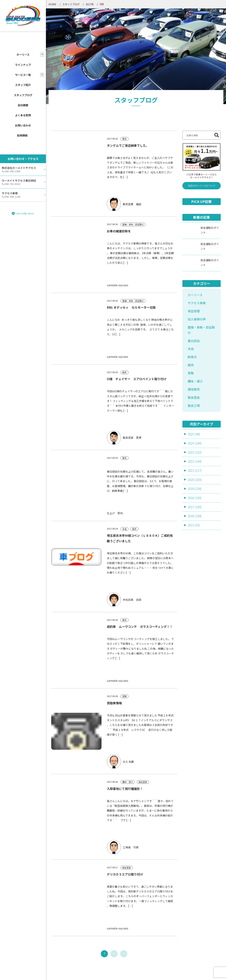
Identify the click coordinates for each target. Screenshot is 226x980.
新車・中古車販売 (63, 923)
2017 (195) (195, 416)
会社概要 (23, 105)
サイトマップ (147, 972)
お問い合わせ (23, 125)
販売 (191, 274)
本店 (191, 258)
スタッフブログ (23, 95)
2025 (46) (194, 343)
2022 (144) (195, 370)
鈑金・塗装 (59, 948)
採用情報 (22, 135)
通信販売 (194, 298)
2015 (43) (194, 434)
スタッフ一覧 (103, 918)
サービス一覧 (23, 75)
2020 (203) (195, 389)
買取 (191, 282)
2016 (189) (195, 425)
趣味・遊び (195, 290)
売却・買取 (59, 939)
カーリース (195, 204)
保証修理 (194, 220)
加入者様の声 (197, 228)
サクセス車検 (197, 212)
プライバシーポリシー (173, 972)
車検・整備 (59, 931)
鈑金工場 (194, 314)
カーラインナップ (106, 908)
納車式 (192, 266)
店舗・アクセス (104, 940)
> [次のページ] (124, 863)
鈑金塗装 (194, 306)
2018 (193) (195, 407)
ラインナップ (23, 65)
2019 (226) (195, 398)
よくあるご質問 (104, 929)
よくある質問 (23, 115)
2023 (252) (195, 361)
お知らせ (145, 918)
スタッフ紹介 (23, 85)
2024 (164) (195, 352)
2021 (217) (195, 379)
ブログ (143, 929)
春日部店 (194, 250)
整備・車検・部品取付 (201, 239)
